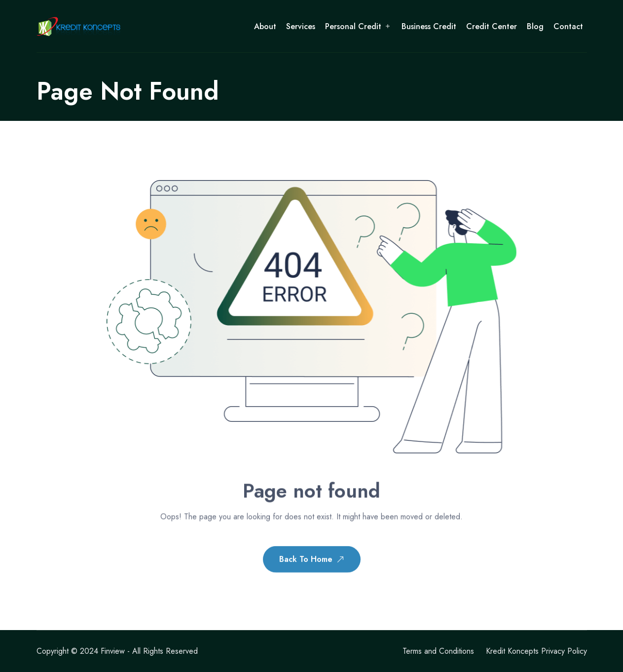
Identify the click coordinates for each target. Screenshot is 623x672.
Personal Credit (353, 26)
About (265, 26)
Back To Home (312, 561)
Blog (535, 26)
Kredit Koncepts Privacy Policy (536, 651)
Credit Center (492, 26)
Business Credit (429, 26)
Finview (113, 651)
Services (301, 26)
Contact (568, 26)
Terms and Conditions (438, 651)
